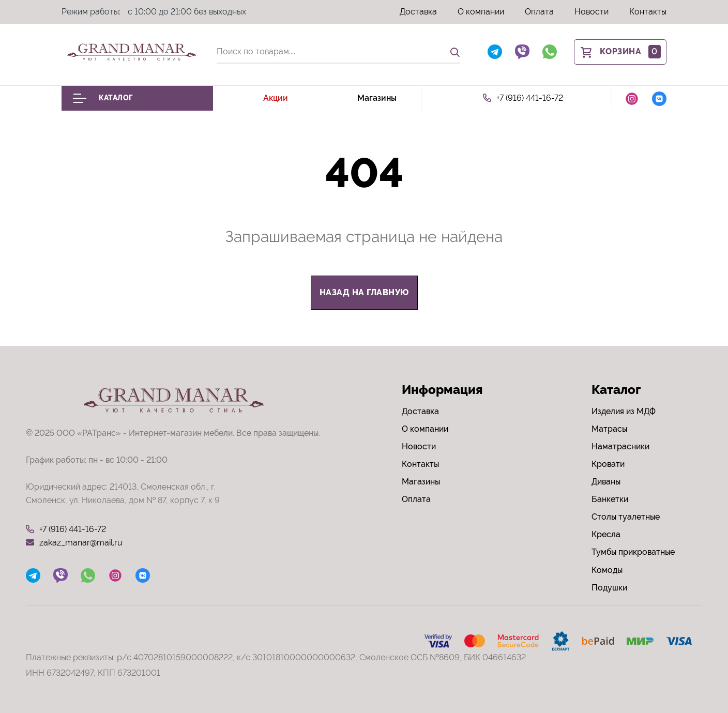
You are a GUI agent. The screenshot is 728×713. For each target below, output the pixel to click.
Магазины (377, 98)
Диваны (606, 482)
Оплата (539, 12)
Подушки (609, 588)
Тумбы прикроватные (633, 552)
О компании (481, 12)
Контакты (648, 12)
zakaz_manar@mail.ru (74, 543)
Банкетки (610, 499)
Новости (591, 12)
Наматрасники (620, 446)
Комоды (607, 570)
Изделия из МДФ (624, 411)
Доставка (418, 12)
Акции (276, 98)
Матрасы (609, 429)
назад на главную (364, 292)
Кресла (606, 534)
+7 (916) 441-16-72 (523, 98)
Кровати (608, 464)
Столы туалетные (626, 517)
